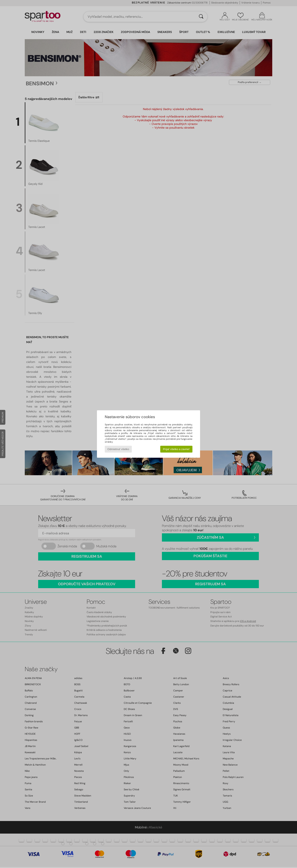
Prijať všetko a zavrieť (176, 449)
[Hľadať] (201, 17)
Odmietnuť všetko (118, 449)
